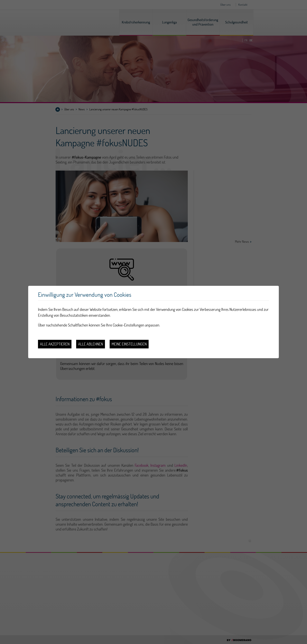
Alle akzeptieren (55, 344)
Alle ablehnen (91, 344)
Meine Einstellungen (129, 344)
